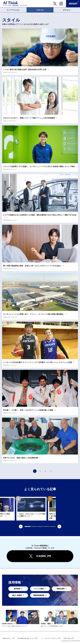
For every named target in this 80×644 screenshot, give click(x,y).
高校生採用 (61, 589)
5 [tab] (53, 527)
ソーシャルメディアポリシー (50, 638)
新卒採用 (17, 589)
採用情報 (15, 582)
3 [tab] (40, 527)
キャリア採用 (39, 589)
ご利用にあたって (7, 638)
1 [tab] (28, 527)
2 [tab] (34, 527)
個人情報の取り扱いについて (27, 638)
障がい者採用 (17, 595)
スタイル (40, 10)
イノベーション (13, 10)
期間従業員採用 (39, 595)
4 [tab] (46, 527)
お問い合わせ (69, 638)
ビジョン (67, 10)
